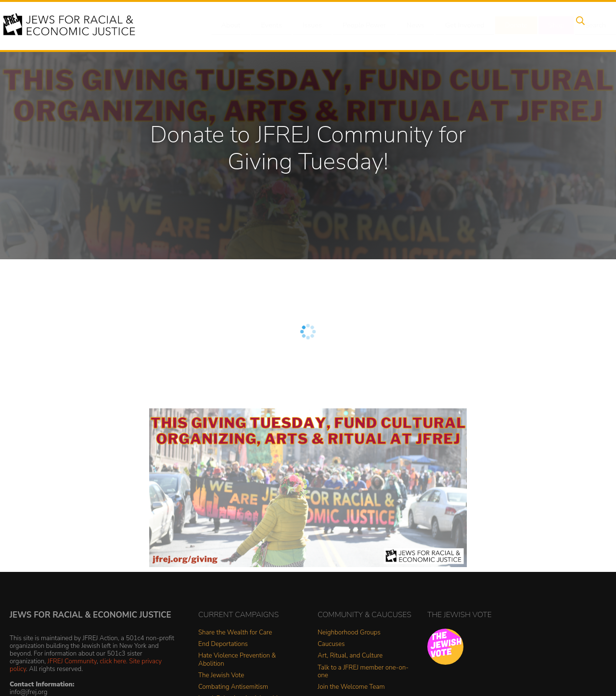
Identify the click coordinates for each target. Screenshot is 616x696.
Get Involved (455, 25)
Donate (504, 25)
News (407, 25)
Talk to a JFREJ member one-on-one (363, 672)
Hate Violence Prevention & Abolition (237, 660)
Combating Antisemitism (233, 687)
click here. (114, 661)
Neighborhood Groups (349, 633)
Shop (542, 25)
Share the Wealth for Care (235, 633)
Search (578, 25)
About (231, 25)
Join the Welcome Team (351, 687)
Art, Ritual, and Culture (350, 656)
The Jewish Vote (221, 676)
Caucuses (331, 644)
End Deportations (223, 644)
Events (269, 25)
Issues (308, 25)
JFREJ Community (72, 661)
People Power (358, 25)
